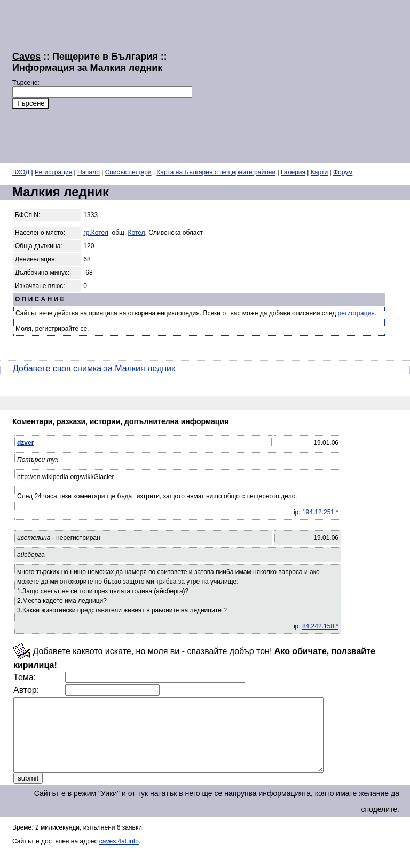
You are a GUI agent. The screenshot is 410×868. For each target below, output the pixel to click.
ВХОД (21, 172)
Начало (89, 172)
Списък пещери (128, 172)
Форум (343, 172)
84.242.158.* (320, 626)
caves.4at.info (119, 856)
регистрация (356, 313)
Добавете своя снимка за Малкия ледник (94, 368)
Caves (26, 57)
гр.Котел (96, 233)
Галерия (293, 172)
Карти (319, 172)
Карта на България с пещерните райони (216, 172)
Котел (137, 233)
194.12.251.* (320, 512)
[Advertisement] (301, 80)
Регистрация (53, 172)
